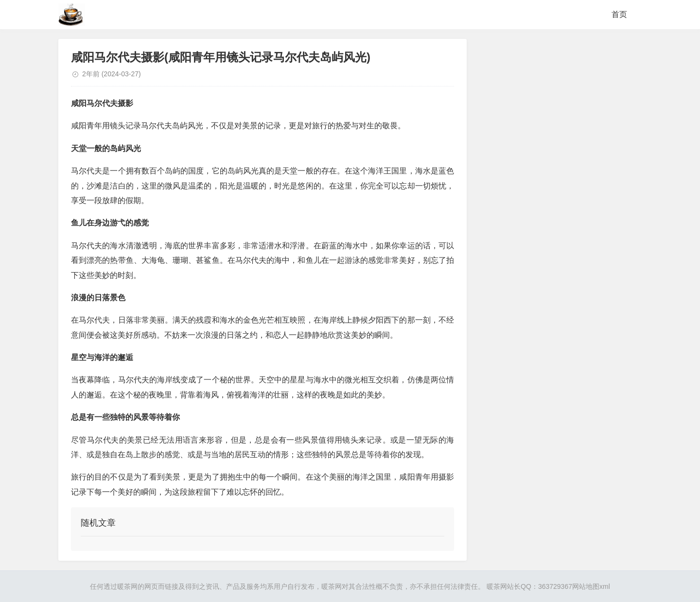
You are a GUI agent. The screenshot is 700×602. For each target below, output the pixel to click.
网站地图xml (591, 586)
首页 (619, 14)
